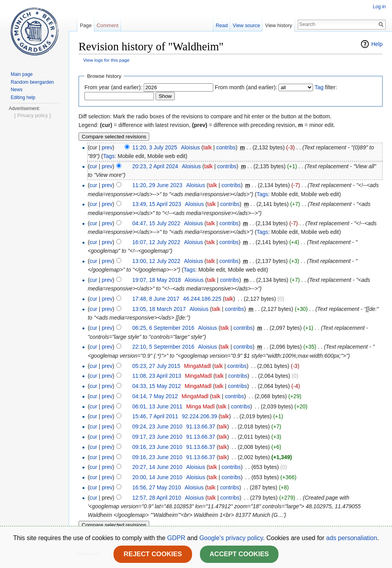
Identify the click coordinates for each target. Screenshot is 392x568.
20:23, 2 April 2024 (155, 166)
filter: (326, 87)
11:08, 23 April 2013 (157, 376)
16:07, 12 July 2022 (156, 242)
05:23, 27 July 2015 (156, 366)
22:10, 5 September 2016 (163, 347)
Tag (319, 87)
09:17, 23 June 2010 (158, 437)
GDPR (177, 538)
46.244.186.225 (202, 299)
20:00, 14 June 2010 (158, 477)
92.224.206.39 (200, 416)
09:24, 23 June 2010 (158, 426)
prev (107, 147)
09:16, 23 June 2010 (158, 447)
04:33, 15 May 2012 (157, 386)
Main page (22, 74)
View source (246, 25)
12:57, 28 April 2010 (157, 498)
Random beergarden (32, 82)
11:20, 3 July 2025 (155, 147)
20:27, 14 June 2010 (158, 467)
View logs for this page (106, 60)
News (16, 90)
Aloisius (191, 147)
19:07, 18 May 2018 (157, 280)
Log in (379, 7)
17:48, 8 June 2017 (156, 299)
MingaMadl (197, 366)
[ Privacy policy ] (33, 353)
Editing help (23, 97)
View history (279, 25)
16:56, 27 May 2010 (157, 487)
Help (377, 44)
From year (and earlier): (113, 87)
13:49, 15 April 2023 (157, 204)
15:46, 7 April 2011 (155, 416)
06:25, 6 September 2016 (163, 328)
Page (86, 25)
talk (207, 147)
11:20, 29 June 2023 (158, 185)
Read (222, 25)
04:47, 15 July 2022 (156, 223)
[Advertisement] (34, 230)
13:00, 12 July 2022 (156, 261)
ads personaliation (352, 538)
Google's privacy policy (231, 538)
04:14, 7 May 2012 (155, 396)
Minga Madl (200, 406)
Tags (109, 156)
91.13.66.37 (201, 426)
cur (93, 166)
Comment (107, 25)
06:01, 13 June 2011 (158, 406)
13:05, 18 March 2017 (159, 309)
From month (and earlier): (246, 87)
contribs (226, 147)
